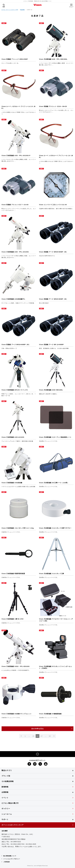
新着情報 (5, 787)
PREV (21, 737)
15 (33, 736)
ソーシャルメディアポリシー (12, 859)
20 (50, 736)
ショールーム (7, 814)
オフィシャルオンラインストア (12, 825)
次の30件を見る (38, 729)
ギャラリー (6, 809)
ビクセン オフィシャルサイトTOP (10, 10)
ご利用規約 (7, 862)
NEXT (54, 737)
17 (42, 736)
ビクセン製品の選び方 (10, 803)
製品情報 (22, 10)
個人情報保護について (10, 856)
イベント (5, 798)
